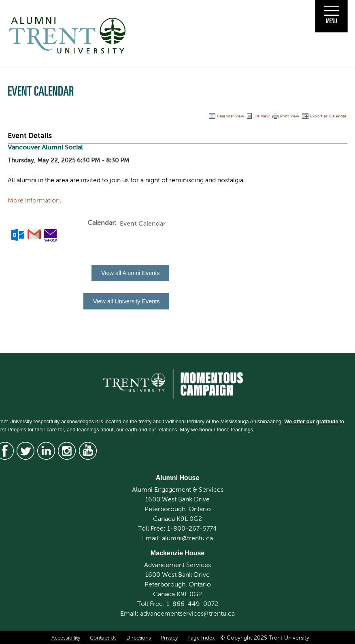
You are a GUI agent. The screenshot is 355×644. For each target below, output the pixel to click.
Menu (332, 21)
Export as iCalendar (328, 116)
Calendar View (231, 116)
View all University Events (126, 301)
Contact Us (103, 638)
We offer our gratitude (311, 421)
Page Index (201, 638)
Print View (290, 116)
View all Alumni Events (131, 273)
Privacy (169, 638)
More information (34, 200)
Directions (139, 638)
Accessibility (66, 638)
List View (261, 116)
